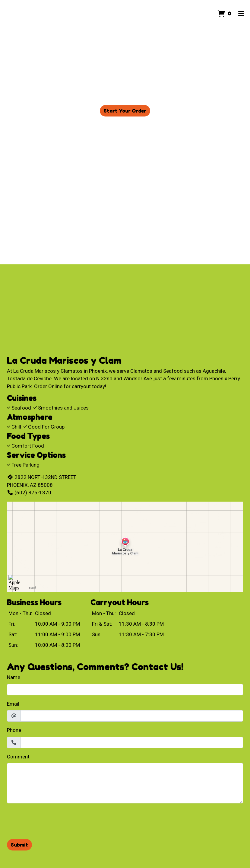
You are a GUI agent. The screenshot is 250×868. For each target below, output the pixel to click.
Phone (14, 730)
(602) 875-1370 (29, 493)
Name (14, 677)
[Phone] (132, 742)
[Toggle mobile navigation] (241, 14)
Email (13, 704)
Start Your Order (125, 111)
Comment (18, 757)
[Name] (125, 690)
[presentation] (53, 820)
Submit (19, 845)
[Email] (132, 716)
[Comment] (125, 783)
